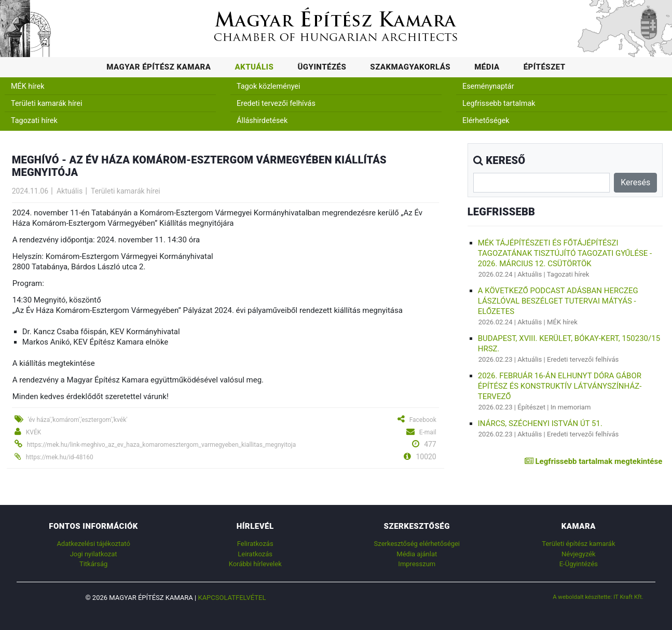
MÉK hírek (28, 86)
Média (487, 67)
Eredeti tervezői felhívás (276, 104)
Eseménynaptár (488, 86)
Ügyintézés (322, 67)
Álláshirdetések (262, 121)
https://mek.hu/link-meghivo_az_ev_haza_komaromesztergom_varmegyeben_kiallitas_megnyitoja (162, 445)
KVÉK (34, 432)
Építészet (545, 67)
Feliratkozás (255, 544)
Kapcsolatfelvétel (232, 598)
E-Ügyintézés (579, 564)
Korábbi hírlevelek (255, 564)
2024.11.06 (30, 191)
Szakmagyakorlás (410, 67)
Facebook (423, 420)
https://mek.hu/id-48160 (60, 457)
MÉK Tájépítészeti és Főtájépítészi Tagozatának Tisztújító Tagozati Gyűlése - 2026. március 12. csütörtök (565, 253)
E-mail (428, 432)
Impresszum (417, 564)
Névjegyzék (579, 554)
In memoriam (571, 407)
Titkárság (93, 564)
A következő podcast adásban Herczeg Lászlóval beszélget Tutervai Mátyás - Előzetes (558, 301)
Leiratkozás (255, 554)
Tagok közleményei (268, 86)
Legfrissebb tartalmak (499, 104)
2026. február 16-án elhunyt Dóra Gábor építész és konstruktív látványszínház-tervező (560, 386)
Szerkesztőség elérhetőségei (417, 544)
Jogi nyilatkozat (94, 554)
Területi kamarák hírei (46, 104)
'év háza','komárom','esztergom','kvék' (78, 420)
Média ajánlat (417, 554)
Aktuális (254, 67)
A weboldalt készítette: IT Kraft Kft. (598, 597)
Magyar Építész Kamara (159, 67)
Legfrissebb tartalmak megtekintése (593, 461)
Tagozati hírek (34, 121)
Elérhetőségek (486, 121)
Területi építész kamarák (578, 544)
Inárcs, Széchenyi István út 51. (540, 423)
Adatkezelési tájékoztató (93, 544)
